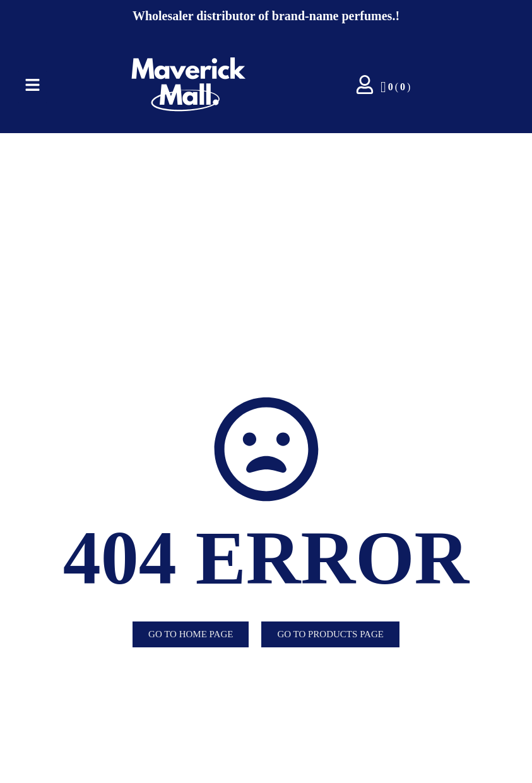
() (395, 87)
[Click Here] (33, 87)
